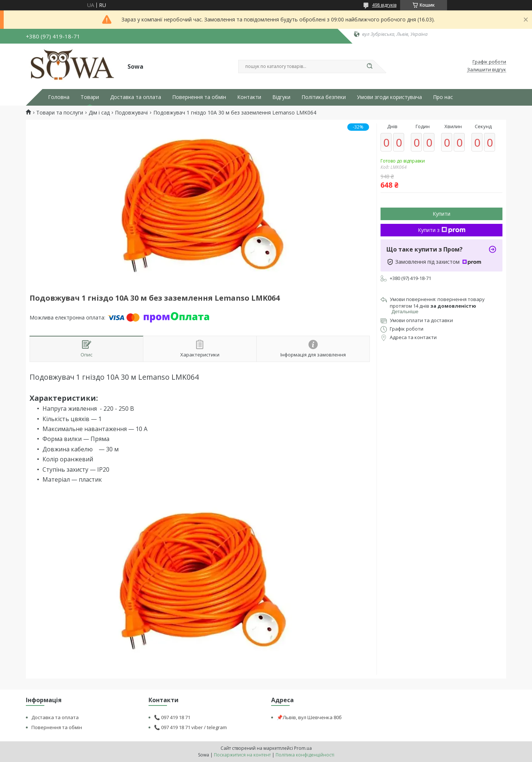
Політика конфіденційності (305, 755)
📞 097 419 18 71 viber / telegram (190, 727)
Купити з (442, 230)
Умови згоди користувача (389, 97)
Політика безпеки (324, 97)
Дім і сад (99, 113)
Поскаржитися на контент (242, 755)
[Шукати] (369, 66)
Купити (441, 214)
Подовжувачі (131, 113)
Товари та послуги (60, 113)
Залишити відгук (487, 70)
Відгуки (281, 97)
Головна (59, 97)
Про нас (443, 97)
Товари (90, 97)
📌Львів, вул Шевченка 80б (309, 717)
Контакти (249, 97)
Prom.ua (303, 748)
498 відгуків (384, 5)
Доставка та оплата (136, 97)
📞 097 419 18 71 (172, 717)
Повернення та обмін (199, 97)
